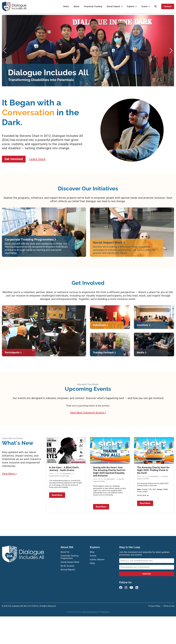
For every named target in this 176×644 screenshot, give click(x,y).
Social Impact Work (70, 562)
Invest (146, 6)
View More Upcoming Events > (88, 413)
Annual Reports (68, 570)
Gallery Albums (97, 560)
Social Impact (115, 6)
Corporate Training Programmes (70, 557)
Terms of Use (169, 606)
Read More (57, 495)
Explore (132, 6)
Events (93, 556)
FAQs (92, 563)
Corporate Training (93, 6)
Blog (92, 552)
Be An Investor (68, 566)
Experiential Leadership (59, 476)
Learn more (37, 159)
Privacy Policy (154, 606)
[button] (87, 84)
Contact (168, 6)
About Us (65, 552)
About (76, 6)
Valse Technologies (89, 612)
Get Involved (14, 159)
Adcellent (67, 474)
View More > (9, 473)
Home (66, 6)
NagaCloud (105, 612)
